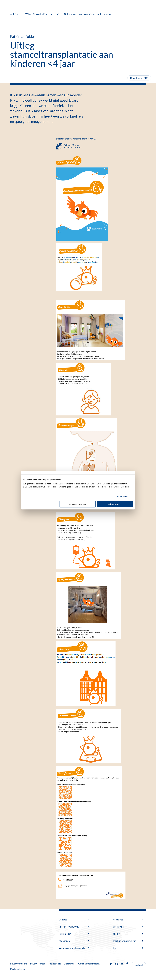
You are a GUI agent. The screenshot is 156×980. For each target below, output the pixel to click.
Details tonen (122, 496)
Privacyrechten (38, 964)
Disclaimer (69, 964)
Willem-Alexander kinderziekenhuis (43, 14)
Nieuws (128, 934)
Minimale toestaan (78, 504)
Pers (128, 948)
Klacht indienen (18, 969)
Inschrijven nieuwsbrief (128, 941)
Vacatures (128, 920)
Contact (74, 920)
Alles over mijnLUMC (74, 927)
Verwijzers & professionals (74, 948)
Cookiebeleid (55, 964)
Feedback (138, 965)
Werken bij (128, 927)
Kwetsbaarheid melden (88, 964)
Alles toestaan (115, 504)
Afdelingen (16, 14)
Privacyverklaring (19, 964)
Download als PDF (139, 78)
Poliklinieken (74, 934)
